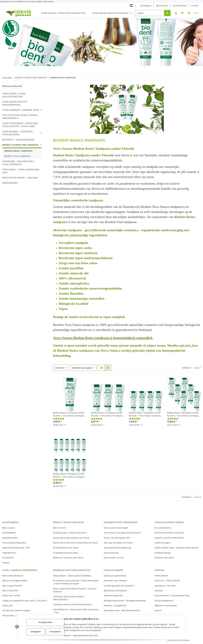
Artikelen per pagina (82, 368)
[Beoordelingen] (59, 419)
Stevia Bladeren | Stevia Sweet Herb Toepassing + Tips (76, 611)
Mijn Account (162, 6)
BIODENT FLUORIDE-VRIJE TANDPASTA (20, 145)
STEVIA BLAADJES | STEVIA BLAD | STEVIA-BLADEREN (18, 133)
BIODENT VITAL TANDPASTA (18, 156)
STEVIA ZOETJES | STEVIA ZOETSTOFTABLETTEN (14, 95)
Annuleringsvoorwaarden (14, 543)
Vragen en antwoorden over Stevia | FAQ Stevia (25, 601)
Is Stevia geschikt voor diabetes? (119, 586)
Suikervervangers (163, 543)
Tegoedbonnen (9, 553)
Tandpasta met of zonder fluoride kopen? (72, 604)
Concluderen (55, 632)
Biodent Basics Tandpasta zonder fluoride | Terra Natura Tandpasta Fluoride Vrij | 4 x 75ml (145, 414)
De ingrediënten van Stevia (66, 548)
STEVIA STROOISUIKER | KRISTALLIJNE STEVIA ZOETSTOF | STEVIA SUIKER (20, 125)
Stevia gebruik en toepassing (117, 548)
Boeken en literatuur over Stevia (68, 558)
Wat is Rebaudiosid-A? (13, 576)
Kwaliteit (159, 591)
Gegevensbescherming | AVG (86, 636)
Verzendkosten (180, 6)
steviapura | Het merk (165, 586)
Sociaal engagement (164, 601)
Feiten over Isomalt (11, 595)
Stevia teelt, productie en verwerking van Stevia (75, 543)
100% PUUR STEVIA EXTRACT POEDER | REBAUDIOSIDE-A (21, 117)
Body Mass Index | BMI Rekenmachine (122, 610)
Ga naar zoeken (36, 1)
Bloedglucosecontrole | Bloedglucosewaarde (125, 601)
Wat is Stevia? (59, 528)
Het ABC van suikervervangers (16, 610)
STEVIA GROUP (161, 576)
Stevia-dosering (111, 553)
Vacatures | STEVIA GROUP (167, 581)
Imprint (67, 636)
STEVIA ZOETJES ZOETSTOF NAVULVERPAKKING (15, 103)
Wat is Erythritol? (10, 591)
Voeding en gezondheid (115, 576)
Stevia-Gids (8, 605)
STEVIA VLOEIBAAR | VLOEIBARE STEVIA (21, 110)
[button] (176, 13)
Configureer (36, 632)
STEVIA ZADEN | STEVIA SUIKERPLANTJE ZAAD (21, 171)
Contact (195, 6)
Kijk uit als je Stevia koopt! (116, 528)
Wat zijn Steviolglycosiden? (15, 581)
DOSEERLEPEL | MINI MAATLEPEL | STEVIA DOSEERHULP (19, 163)
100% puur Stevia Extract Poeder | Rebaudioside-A (69, 598)
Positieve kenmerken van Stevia (169, 533)
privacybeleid (95, 630)
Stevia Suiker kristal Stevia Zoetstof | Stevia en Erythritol (75, 590)
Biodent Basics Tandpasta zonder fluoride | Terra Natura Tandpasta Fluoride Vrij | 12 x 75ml (69, 475)
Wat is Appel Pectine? (12, 586)
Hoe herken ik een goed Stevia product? (122, 533)
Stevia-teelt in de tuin (114, 558)
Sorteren (59, 368)
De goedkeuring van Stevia (66, 553)
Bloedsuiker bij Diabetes (115, 591)
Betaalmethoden (10, 538)
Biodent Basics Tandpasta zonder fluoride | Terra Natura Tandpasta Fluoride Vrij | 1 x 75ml (69, 414)
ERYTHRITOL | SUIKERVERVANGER (18, 140)
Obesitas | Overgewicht (115, 605)
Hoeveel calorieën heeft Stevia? (169, 538)
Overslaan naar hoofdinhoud (14, 1)
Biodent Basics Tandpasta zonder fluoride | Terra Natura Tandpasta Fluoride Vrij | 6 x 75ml (183, 414)
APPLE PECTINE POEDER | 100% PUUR (20, 178)
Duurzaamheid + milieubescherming (172, 595)
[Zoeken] (150, 13)
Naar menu (48, 1)
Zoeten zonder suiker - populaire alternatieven (177, 548)
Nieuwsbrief (8, 558)
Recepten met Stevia (164, 558)
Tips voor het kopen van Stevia (118, 543)
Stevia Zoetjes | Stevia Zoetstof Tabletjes (72, 576)
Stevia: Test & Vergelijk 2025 (117, 538)
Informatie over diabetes (115, 581)
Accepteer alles (46, 622)
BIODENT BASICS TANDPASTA (18, 151)
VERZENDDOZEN (10, 183)
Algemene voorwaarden (166, 605)
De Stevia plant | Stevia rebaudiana (70, 533)
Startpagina (146, 6)
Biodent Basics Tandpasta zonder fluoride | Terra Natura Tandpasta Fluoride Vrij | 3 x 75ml (107, 414)
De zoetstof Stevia (163, 528)
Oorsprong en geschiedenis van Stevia (71, 538)
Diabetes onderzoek (113, 595)
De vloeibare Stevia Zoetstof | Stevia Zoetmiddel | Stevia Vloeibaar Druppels (76, 582)
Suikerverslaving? (163, 553)
